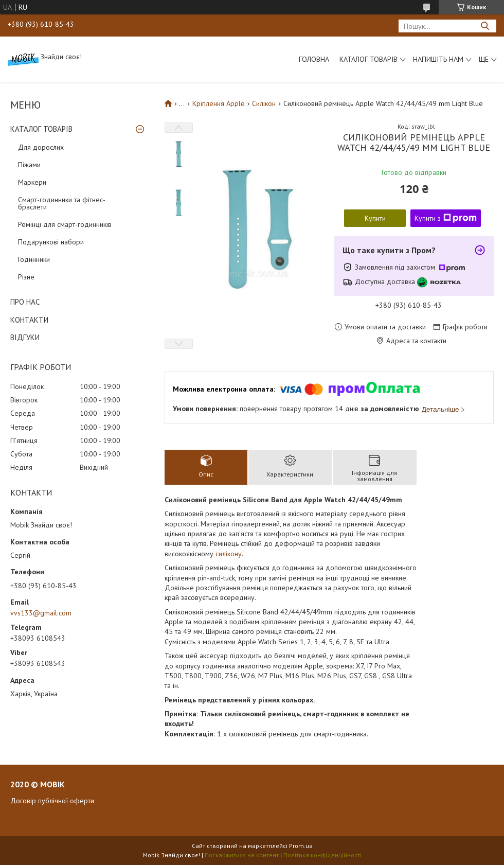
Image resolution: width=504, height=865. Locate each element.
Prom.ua (301, 846)
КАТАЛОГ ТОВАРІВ (41, 129)
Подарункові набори (51, 242)
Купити (375, 218)
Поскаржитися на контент (242, 855)
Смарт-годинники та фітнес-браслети (62, 203)
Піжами (29, 165)
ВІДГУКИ (25, 337)
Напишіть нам (438, 59)
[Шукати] (485, 26)
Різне (26, 277)
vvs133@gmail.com (41, 613)
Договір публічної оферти (52, 801)
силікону (229, 554)
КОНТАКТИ (29, 320)
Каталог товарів (368, 59)
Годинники (34, 259)
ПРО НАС (25, 302)
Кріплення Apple (219, 103)
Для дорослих (41, 147)
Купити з (446, 218)
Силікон (264, 103)
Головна (314, 59)
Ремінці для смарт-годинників (65, 224)
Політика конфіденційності (322, 855)
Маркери (32, 182)
